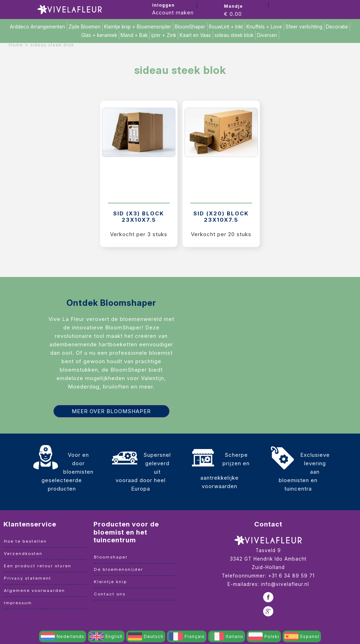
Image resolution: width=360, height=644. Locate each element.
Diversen (267, 35)
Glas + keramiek (99, 35)
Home (16, 45)
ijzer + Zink (164, 35)
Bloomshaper (111, 557)
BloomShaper (190, 27)
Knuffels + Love (264, 27)
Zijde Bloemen (85, 27)
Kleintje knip (110, 582)
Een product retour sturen (38, 566)
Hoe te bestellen (25, 541)
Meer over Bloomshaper (111, 411)
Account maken (173, 12)
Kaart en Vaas (195, 35)
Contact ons (110, 594)
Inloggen (163, 5)
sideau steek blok (234, 35)
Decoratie (337, 27)
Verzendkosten (23, 554)
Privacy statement (28, 578)
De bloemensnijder (118, 569)
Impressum (18, 603)
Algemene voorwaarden (34, 591)
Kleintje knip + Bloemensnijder (138, 27)
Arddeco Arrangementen (37, 27)
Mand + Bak (134, 35)
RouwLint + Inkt (226, 27)
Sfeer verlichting (304, 27)
